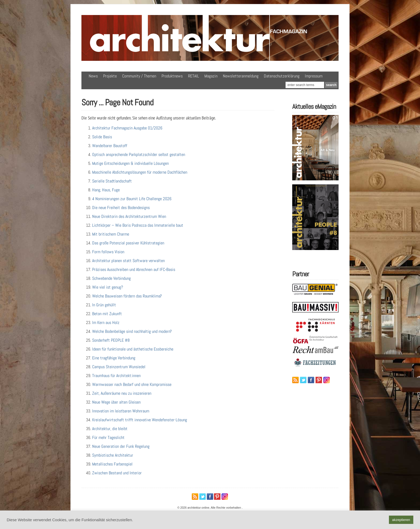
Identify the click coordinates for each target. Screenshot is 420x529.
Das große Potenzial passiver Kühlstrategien (128, 243)
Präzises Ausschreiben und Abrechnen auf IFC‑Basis (134, 269)
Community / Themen (139, 76)
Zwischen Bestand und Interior (117, 473)
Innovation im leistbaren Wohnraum (121, 411)
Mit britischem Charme (111, 234)
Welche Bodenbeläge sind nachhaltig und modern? (132, 331)
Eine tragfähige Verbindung (114, 358)
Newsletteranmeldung (241, 76)
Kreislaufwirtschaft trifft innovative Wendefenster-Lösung (140, 420)
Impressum (314, 76)
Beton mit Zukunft (107, 314)
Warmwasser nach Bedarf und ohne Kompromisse (132, 384)
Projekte (110, 76)
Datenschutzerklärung (282, 76)
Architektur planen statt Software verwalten (128, 261)
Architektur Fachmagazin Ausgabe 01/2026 (127, 128)
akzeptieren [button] (401, 520)
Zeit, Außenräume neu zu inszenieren (122, 393)
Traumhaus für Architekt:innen (116, 376)
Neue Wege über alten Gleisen (116, 402)
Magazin (211, 76)
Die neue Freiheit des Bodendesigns (121, 208)
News (93, 76)
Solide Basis (102, 137)
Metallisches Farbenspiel (112, 464)
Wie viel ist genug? (108, 287)
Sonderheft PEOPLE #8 (111, 340)
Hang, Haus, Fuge (106, 190)
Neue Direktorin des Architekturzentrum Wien (129, 216)
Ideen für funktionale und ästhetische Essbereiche (133, 349)
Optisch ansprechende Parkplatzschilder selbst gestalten (139, 154)
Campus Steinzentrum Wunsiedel (119, 367)
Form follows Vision (108, 252)
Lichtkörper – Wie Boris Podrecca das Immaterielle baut (138, 225)
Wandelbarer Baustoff (110, 146)
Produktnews (172, 76)
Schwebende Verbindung (111, 278)
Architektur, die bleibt (110, 429)
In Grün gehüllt (104, 305)
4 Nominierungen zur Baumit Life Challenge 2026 (132, 199)
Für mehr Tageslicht (108, 437)
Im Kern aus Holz (106, 323)
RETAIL (194, 76)
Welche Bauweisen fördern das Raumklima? (127, 296)
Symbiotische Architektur (113, 455)
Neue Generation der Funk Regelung (121, 446)
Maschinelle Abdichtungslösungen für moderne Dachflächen (140, 172)
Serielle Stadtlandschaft (112, 181)
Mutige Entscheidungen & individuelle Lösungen (130, 163)
